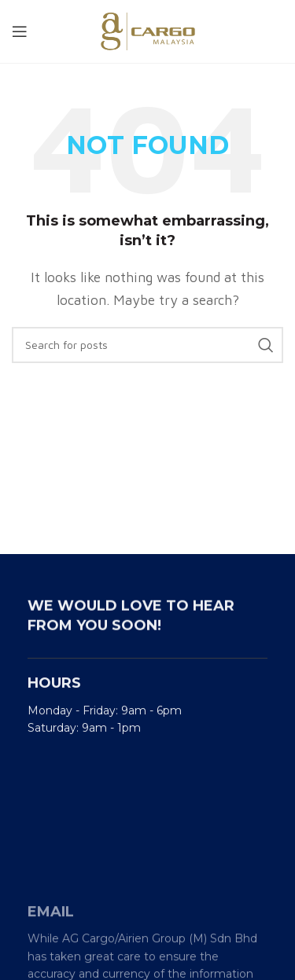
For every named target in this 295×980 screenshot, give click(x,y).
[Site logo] (148, 30)
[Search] (147, 345)
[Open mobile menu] (20, 31)
